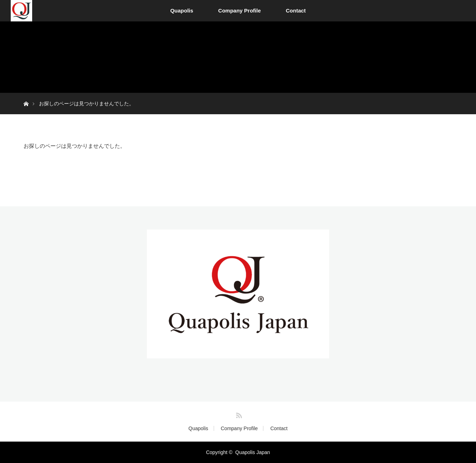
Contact (296, 11)
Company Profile (240, 11)
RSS (238, 414)
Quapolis (182, 11)
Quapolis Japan (252, 452)
